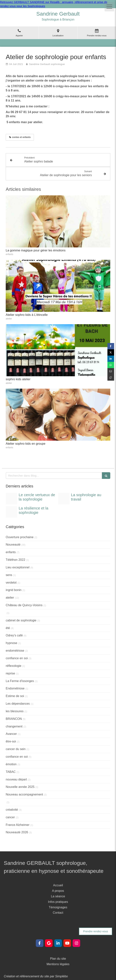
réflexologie (14, 666)
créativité (12, 810)
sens (9, 575)
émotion (11, 764)
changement (14, 726)
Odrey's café (14, 635)
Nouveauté (13, 545)
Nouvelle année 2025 (20, 787)
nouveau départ (16, 779)
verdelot (11, 583)
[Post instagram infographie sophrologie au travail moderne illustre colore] (64, 499)
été (8, 628)
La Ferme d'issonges (20, 681)
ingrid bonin (14, 590)
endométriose (15, 651)
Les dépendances (18, 704)
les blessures (15, 711)
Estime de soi (15, 696)
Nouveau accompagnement (24, 794)
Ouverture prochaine (20, 537)
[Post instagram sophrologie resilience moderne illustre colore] (11, 512)
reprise (10, 673)
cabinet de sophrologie (21, 620)
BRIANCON (14, 719)
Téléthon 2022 (15, 560)
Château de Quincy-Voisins (24, 605)
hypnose (12, 643)
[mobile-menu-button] (109, 7)
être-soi (11, 741)
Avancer (11, 734)
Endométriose (15, 688)
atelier (10, 598)
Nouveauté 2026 (17, 832)
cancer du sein (16, 749)
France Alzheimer (18, 825)
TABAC (11, 772)
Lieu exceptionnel (18, 567)
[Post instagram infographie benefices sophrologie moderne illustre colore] (11, 499)
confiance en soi (17, 658)
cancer (10, 817)
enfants (11, 552)
